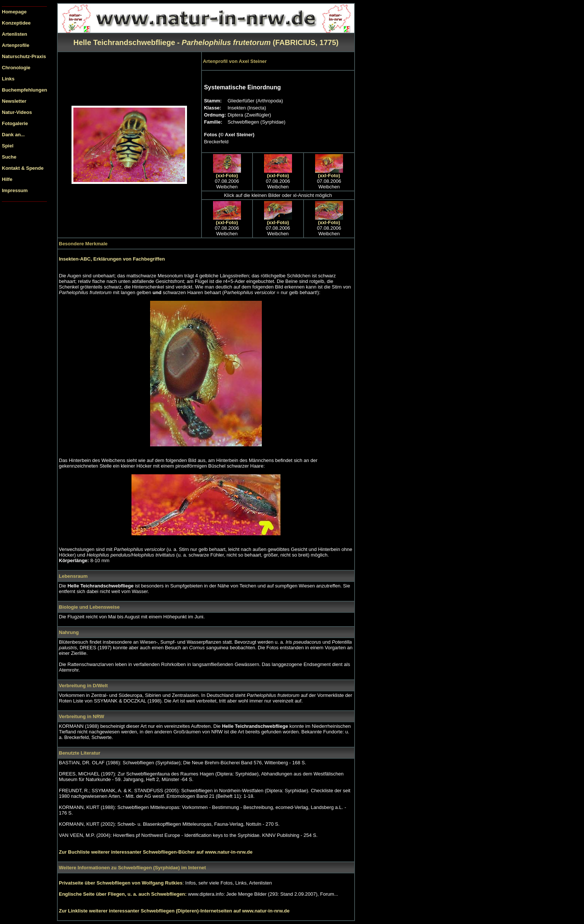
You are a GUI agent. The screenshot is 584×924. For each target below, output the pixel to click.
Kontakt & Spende (23, 168)
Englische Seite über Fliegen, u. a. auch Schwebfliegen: (123, 894)
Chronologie (16, 68)
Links (8, 79)
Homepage (14, 12)
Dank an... (13, 135)
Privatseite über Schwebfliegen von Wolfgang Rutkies (121, 883)
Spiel (8, 146)
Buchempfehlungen (24, 90)
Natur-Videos (17, 112)
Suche (9, 157)
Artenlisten (15, 34)
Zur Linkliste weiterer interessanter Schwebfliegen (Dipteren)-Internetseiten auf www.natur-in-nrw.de (174, 911)
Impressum (15, 190)
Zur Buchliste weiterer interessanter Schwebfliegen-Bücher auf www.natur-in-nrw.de (156, 852)
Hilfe (7, 179)
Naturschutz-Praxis (24, 56)
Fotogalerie (15, 123)
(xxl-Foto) (227, 176)
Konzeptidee (16, 23)
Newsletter (14, 101)
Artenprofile (16, 45)
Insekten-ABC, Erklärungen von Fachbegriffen (112, 259)
